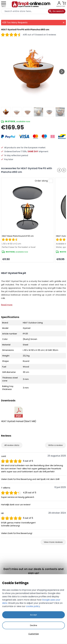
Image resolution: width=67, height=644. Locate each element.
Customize (34, 634)
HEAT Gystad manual (19, 415)
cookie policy (33, 606)
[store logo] (31, 4)
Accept (33, 615)
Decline (34, 625)
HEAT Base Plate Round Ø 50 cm (18, 236)
